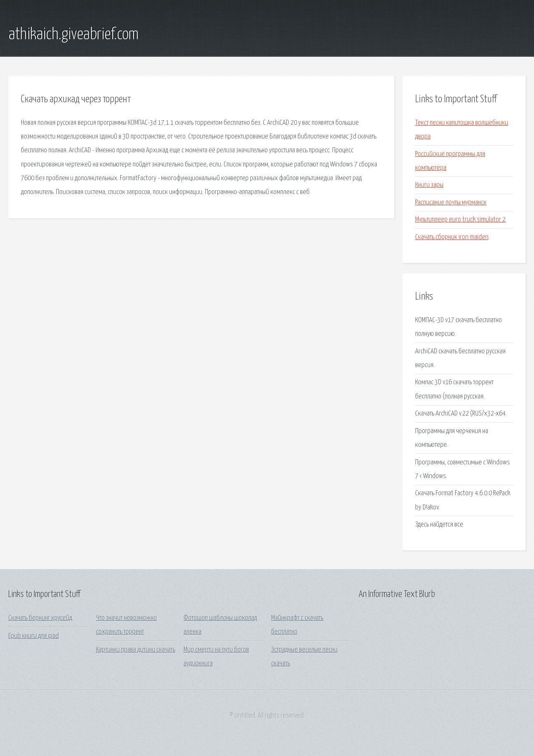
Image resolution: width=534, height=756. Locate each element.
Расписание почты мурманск (451, 203)
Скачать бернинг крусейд (40, 618)
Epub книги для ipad (34, 636)
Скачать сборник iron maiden (452, 237)
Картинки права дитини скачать (136, 650)
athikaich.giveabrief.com (73, 35)
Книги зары (429, 185)
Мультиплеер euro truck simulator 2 (460, 220)
